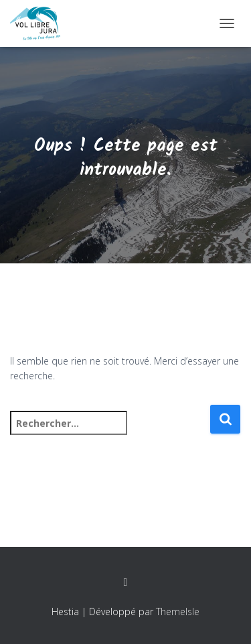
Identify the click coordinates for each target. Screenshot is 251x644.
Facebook (126, 582)
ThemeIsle (178, 611)
